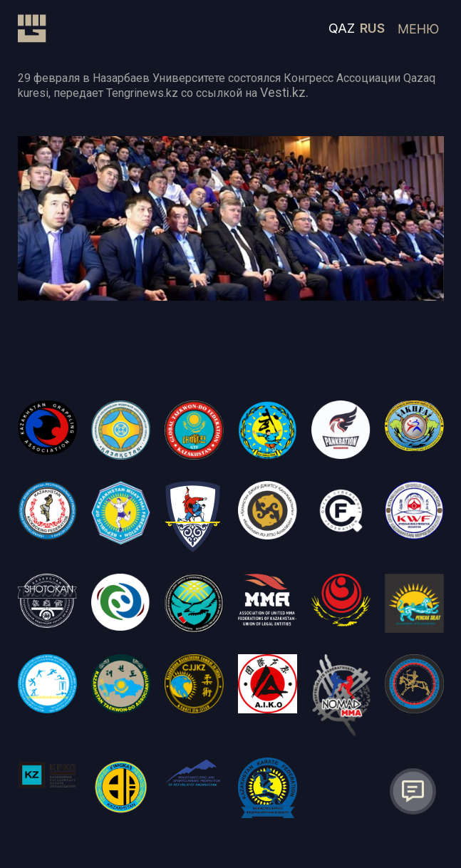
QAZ (342, 28)
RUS (372, 28)
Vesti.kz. (284, 92)
